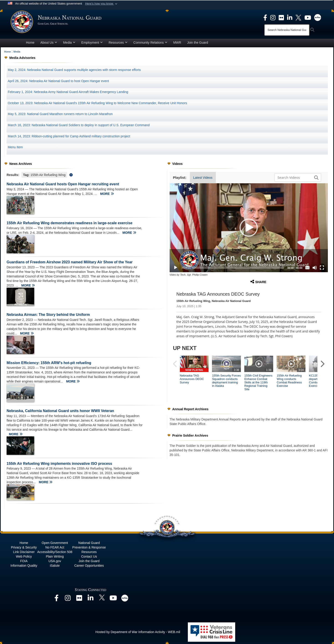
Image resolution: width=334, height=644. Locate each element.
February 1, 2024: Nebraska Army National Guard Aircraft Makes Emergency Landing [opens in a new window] (68, 92)
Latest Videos (203, 178)
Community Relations (150, 43)
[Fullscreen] (322, 268)
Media (69, 43)
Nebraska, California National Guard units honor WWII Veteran (60, 411)
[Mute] (315, 268)
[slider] (233, 268)
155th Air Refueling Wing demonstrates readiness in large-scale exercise (69, 223)
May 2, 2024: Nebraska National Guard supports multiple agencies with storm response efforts (74, 70)
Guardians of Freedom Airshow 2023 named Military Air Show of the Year (70, 262)
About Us (49, 43)
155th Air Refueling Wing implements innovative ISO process (59, 464)
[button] (102, 4)
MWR (177, 43)
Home (30, 43)
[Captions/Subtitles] (307, 268)
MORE (107, 194)
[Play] (176, 268)
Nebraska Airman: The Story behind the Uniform (48, 315)
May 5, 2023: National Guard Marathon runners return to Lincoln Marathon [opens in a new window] (60, 114)
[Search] (287, 30)
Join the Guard (198, 43)
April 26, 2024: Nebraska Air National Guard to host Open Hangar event (58, 81)
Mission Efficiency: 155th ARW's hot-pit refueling (49, 363)
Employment (92, 43)
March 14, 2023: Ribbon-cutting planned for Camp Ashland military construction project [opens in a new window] (69, 136)
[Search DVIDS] (297, 177)
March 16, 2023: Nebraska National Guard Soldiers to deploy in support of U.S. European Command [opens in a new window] (79, 125)
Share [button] (258, 282)
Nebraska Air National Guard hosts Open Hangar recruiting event (63, 184)
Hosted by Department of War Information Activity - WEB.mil (138, 632)
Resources (118, 43)
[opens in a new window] (265, 17)
